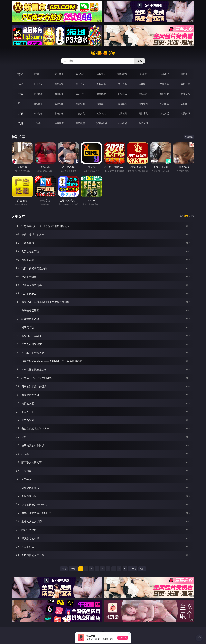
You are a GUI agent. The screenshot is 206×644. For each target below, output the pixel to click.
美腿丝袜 (122, 104)
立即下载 (123, 638)
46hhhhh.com (103, 53)
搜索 (140, 61)
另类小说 (143, 113)
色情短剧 (143, 123)
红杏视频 (122, 123)
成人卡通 (80, 94)
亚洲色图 (59, 104)
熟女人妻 (122, 84)
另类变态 (185, 94)
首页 (64, 569)
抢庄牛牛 (185, 74)
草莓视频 (80, 123)
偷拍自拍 (59, 94)
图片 (20, 104)
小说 (20, 113)
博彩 (20, 74)
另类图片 (185, 104)
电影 (20, 94)
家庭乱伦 (59, 113)
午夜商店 (59, 123)
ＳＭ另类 (185, 84)
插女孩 (38, 123)
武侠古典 (101, 113)
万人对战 (80, 74)
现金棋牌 (164, 74)
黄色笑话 (164, 113)
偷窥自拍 (38, 104)
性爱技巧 (185, 113)
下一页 (133, 569)
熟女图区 (164, 104)
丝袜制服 (143, 84)
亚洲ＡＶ (38, 84)
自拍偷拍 (59, 84)
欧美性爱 (101, 94)
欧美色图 (80, 104)
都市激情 (38, 113)
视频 (20, 84)
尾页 (142, 569)
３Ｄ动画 (101, 84)
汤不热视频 (101, 123)
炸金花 (143, 74)
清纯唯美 (143, 104)
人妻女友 (80, 113)
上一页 (73, 569)
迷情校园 (122, 113)
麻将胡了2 (122, 74)
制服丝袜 (122, 94)
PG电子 (38, 74)
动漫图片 (101, 104)
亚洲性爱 (38, 94)
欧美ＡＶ (80, 84)
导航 (20, 123)
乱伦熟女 (164, 94)
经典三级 (143, 94)
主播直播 (164, 84)
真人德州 (59, 74)
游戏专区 (101, 74)
